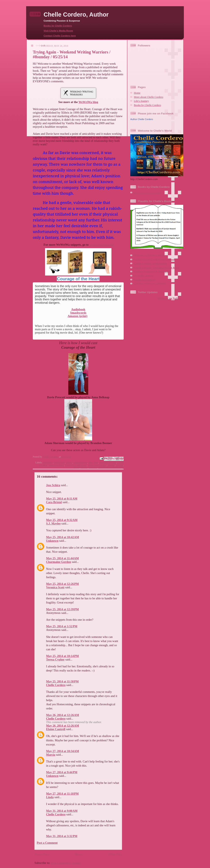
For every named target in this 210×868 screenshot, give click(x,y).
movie (77, 467)
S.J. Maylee (53, 523)
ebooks (111, 465)
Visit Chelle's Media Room (58, 31)
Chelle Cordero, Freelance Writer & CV (157, 268)
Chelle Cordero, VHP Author (150, 263)
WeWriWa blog (88, 102)
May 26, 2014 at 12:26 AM (63, 715)
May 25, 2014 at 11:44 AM (62, 558)
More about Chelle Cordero (149, 97)
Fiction (120, 465)
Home (79, 854)
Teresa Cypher (55, 659)
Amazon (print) (78, 316)
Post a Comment (47, 843)
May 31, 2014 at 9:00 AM (62, 811)
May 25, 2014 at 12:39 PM (62, 609)
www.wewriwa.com (102, 245)
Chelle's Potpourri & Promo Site (152, 272)
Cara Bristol (54, 502)
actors (69, 463)
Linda (50, 797)
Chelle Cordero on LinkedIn (150, 284)
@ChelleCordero (143, 276)
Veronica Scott (55, 587)
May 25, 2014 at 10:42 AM (63, 537)
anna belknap (80, 463)
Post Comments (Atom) (66, 863)
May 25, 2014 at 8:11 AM (62, 499)
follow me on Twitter (169, 298)
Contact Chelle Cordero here (60, 36)
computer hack (56, 465)
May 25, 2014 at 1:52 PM (62, 626)
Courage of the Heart (78, 279)
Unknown (52, 541)
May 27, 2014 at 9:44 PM (62, 772)
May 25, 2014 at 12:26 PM (62, 584)
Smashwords (78, 313)
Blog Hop (93, 463)
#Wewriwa (60, 463)
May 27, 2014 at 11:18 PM (62, 794)
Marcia (51, 755)
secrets (84, 467)
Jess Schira (53, 485)
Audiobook (78, 309)
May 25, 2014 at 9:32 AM (62, 520)
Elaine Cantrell (56, 729)
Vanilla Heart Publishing (111, 467)
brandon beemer (108, 463)
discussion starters (97, 465)
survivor (93, 467)
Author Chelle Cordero (142, 119)
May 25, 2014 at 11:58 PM (62, 681)
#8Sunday (48, 463)
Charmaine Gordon (59, 562)
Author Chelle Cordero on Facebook (155, 260)
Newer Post (42, 854)
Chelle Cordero (56, 685)
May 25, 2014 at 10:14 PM (62, 656)
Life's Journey (141, 101)
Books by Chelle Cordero (58, 26)
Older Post (115, 854)
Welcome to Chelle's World (149, 255)
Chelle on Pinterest (145, 280)
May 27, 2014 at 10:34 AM (63, 751)
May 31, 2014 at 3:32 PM (62, 836)
